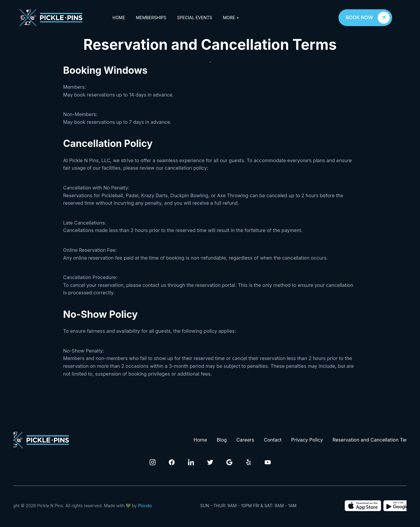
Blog (222, 440)
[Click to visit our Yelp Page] (249, 462)
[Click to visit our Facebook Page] (172, 462)
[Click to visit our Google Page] (229, 462)
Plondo (145, 506)
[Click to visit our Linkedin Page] (191, 462)
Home (119, 18)
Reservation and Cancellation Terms (373, 440)
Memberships (151, 18)
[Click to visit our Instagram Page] (153, 462)
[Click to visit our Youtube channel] (268, 462)
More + (231, 18)
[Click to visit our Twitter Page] (210, 462)
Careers (245, 440)
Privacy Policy (307, 440)
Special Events (195, 18)
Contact (273, 440)
